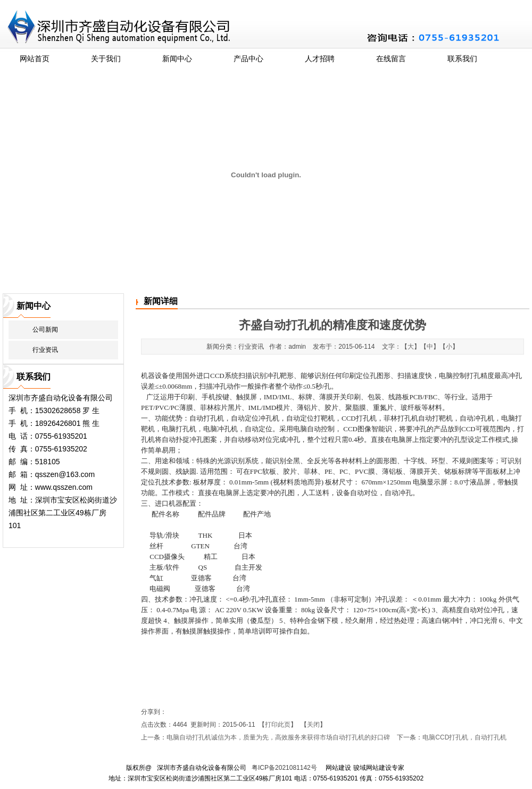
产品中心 (248, 59)
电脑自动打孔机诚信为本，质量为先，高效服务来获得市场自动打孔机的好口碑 (278, 737)
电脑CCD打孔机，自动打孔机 (464, 737)
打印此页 (278, 725)
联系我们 (462, 59)
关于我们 (106, 59)
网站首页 (35, 59)
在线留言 (391, 59)
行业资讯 (45, 350)
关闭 (313, 725)
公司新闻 (45, 330)
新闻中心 (177, 59)
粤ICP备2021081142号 (284, 768)
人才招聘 (320, 59)
